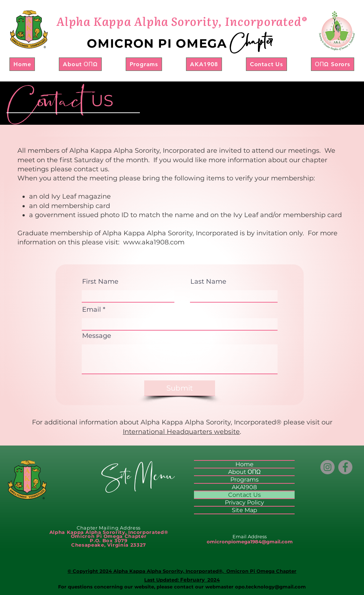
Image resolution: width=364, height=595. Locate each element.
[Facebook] (345, 467)
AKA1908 (244, 487)
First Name (100, 281)
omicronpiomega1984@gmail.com (250, 542)
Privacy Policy (244, 502)
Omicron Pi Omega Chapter (261, 571)
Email (92, 310)
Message (97, 336)
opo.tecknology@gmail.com (270, 587)
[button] (80, 64)
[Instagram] (327, 467)
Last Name (208, 281)
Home (244, 464)
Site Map (244, 510)
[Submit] (180, 388)
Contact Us (244, 495)
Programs (244, 480)
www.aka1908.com (154, 242)
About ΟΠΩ (244, 472)
